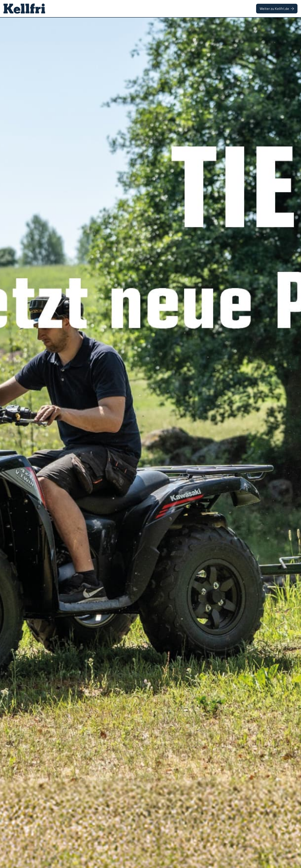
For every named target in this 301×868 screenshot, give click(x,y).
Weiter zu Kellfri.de (277, 8)
